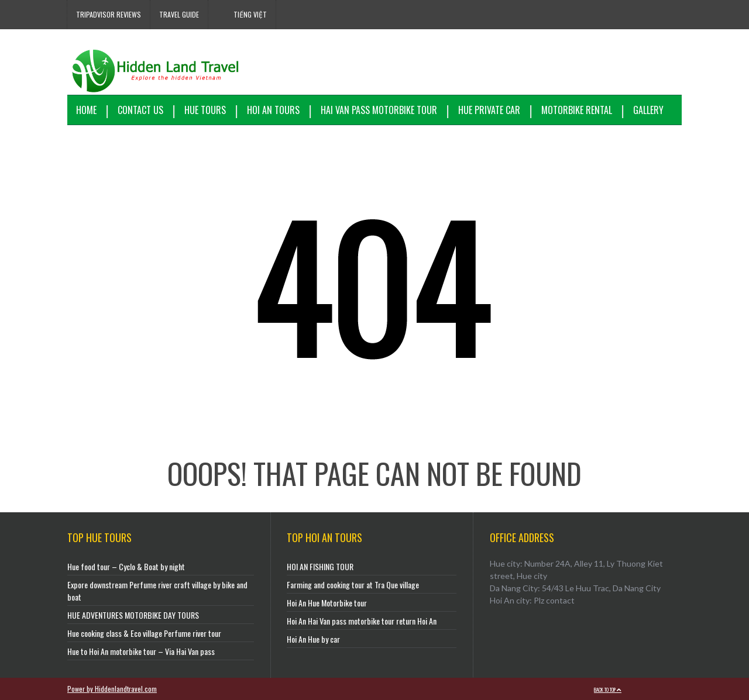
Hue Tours (205, 110)
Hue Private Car (489, 110)
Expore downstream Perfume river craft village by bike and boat (157, 591)
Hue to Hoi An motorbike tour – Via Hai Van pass (141, 651)
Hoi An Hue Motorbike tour (327, 603)
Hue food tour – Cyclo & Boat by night (126, 566)
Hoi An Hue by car (313, 639)
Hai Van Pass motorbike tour (379, 110)
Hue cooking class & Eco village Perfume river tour (144, 633)
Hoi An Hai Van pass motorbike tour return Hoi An (362, 621)
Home (86, 110)
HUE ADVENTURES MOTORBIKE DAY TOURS (133, 615)
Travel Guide (179, 14)
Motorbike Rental (577, 110)
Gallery (648, 110)
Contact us (140, 110)
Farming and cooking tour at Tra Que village (353, 585)
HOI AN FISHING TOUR (320, 566)
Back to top (608, 689)
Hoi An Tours (273, 110)
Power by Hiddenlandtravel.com (112, 689)
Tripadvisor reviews (109, 14)
